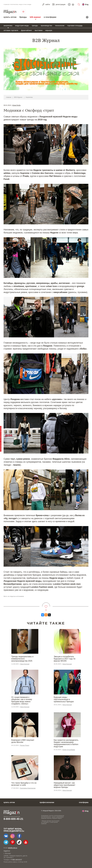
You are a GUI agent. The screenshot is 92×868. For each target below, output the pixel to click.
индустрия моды (22, 25)
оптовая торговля (11, 30)
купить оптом (10, 17)
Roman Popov (25, 745)
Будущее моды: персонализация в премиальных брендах (64, 699)
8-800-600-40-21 (13, 819)
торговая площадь (75, 25)
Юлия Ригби (16, 105)
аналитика (8, 25)
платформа (84, 802)
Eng (87, 4)
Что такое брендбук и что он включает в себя (24, 784)
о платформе (50, 17)
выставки (39, 30)
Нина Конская (25, 664)
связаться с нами (23, 12)
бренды (23, 17)
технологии (60, 25)
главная (9, 97)
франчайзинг (26, 30)
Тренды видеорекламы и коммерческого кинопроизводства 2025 (22, 659)
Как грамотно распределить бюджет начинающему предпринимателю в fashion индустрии (66, 743)
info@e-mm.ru (13, 848)
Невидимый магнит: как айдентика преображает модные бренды (65, 785)
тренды (35, 25)
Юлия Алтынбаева (69, 750)
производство (46, 25)
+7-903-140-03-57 (16, 860)
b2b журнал (35, 17)
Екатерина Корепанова (28, 788)
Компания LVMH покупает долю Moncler (23, 741)
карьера (49, 30)
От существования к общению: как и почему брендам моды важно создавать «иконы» (22, 700)
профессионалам (47, 802)
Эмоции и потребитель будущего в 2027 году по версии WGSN (65, 659)
